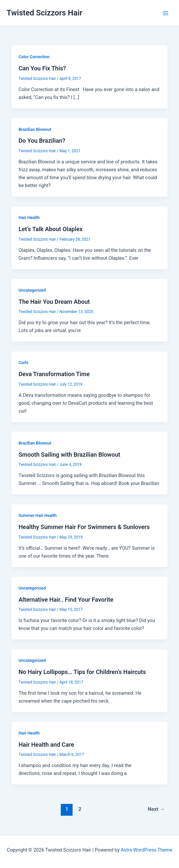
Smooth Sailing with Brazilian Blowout (69, 455)
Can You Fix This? (42, 68)
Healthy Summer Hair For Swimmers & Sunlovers (84, 527)
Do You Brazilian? (42, 141)
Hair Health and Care (46, 745)
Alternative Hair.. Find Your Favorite (66, 600)
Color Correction (34, 57)
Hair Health (29, 217)
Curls (23, 362)
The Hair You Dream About (54, 302)
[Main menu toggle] (166, 13)
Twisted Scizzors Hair (45, 13)
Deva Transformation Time (54, 374)
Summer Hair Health (37, 515)
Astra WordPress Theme (146, 850)
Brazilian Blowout (35, 129)
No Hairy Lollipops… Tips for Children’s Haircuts (82, 672)
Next (156, 809)
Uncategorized (32, 290)
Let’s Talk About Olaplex (50, 229)
